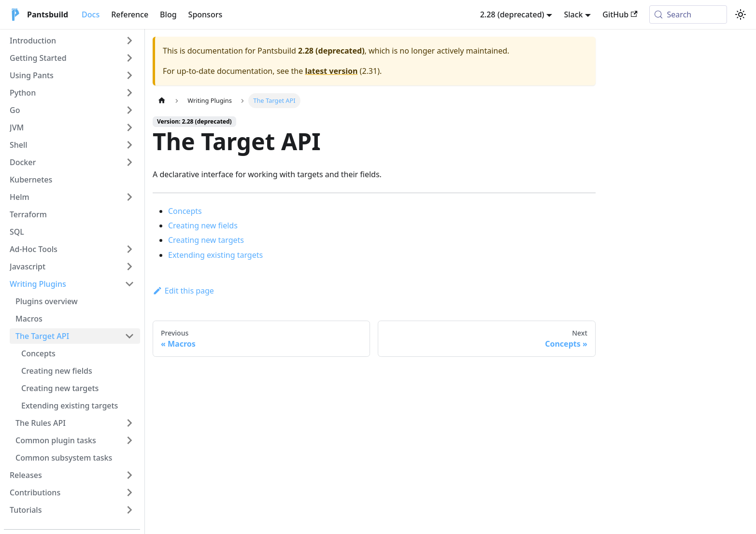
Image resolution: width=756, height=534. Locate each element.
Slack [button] (573, 14)
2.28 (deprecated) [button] (512, 14)
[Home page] (162, 101)
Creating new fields (203, 225)
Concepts (185, 211)
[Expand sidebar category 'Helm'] (129, 197)
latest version (331, 71)
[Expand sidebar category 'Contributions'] (129, 492)
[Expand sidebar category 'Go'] (129, 110)
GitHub (620, 14)
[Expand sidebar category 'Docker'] (129, 162)
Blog (168, 14)
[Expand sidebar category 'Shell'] (129, 145)
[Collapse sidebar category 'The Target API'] (129, 336)
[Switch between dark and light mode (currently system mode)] (741, 14)
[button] (72, 41)
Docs (91, 14)
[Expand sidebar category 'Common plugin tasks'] (129, 440)
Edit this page (183, 291)
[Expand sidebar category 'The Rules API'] (129, 423)
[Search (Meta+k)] (688, 14)
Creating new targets (206, 240)
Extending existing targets (215, 255)
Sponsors (206, 14)
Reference (130, 14)
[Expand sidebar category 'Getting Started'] (129, 58)
